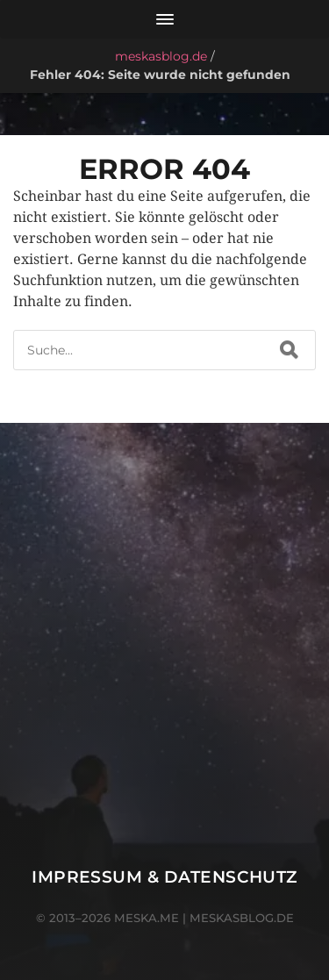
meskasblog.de (161, 56)
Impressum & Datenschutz (164, 877)
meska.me (147, 918)
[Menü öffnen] (164, 19)
